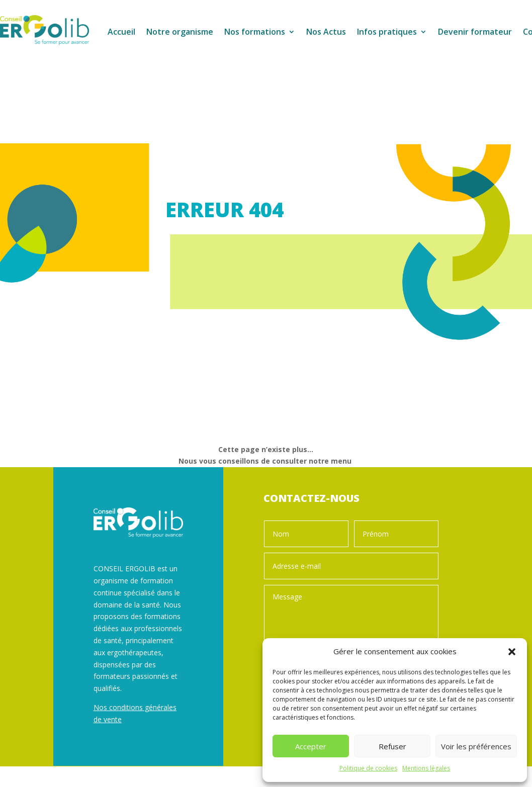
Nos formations (255, 33)
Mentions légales (426, 768)
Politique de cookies (368, 768)
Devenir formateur (475, 33)
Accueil (121, 33)
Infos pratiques (387, 33)
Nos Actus (326, 33)
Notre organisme (180, 33)
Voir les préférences (476, 746)
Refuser (392, 746)
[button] (512, 652)
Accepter (311, 746)
